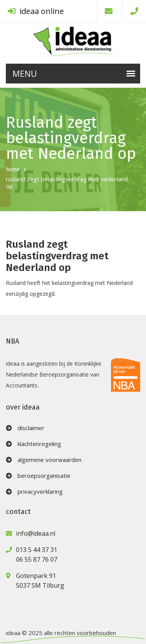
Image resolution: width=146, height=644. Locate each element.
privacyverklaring (40, 492)
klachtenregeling (39, 444)
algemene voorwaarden (49, 460)
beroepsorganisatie (44, 476)
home (13, 169)
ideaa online (36, 11)
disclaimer (31, 428)
